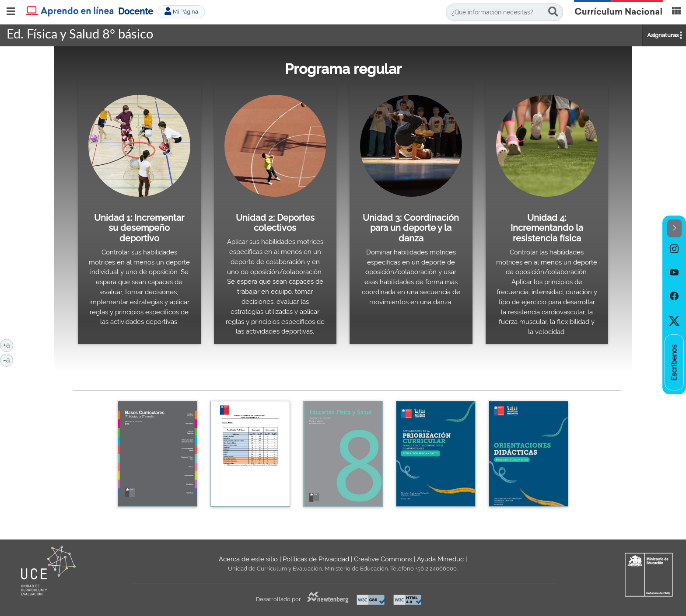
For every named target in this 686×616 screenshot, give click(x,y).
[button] (674, 228)
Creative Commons (383, 559)
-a (8, 359)
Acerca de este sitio (248, 559)
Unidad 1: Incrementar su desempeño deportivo (139, 228)
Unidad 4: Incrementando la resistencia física (547, 228)
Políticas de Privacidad (316, 559)
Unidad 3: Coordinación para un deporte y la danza (411, 228)
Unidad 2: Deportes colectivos (275, 223)
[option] (674, 249)
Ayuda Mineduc (440, 559)
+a (8, 345)
